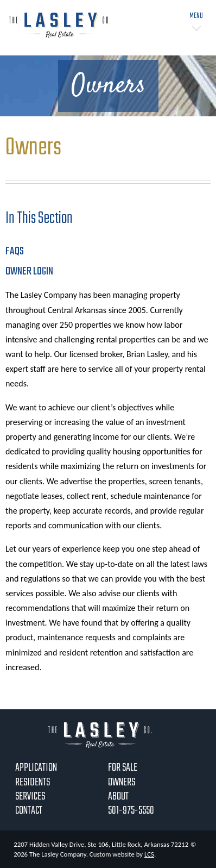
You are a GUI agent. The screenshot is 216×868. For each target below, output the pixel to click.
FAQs (15, 252)
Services (30, 797)
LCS (149, 854)
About (118, 797)
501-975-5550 (131, 811)
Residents (33, 782)
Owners (122, 782)
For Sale (123, 768)
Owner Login (29, 272)
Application (36, 768)
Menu (196, 16)
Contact (29, 811)
